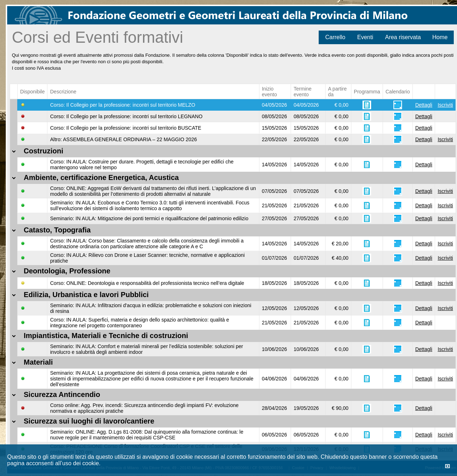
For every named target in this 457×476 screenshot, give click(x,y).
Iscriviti (445, 105)
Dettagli (424, 105)
